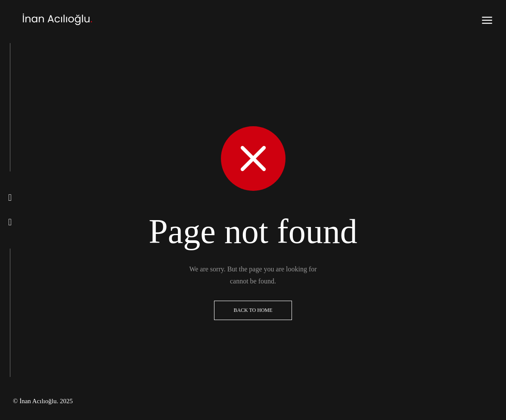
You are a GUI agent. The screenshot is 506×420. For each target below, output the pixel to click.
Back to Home (253, 310)
